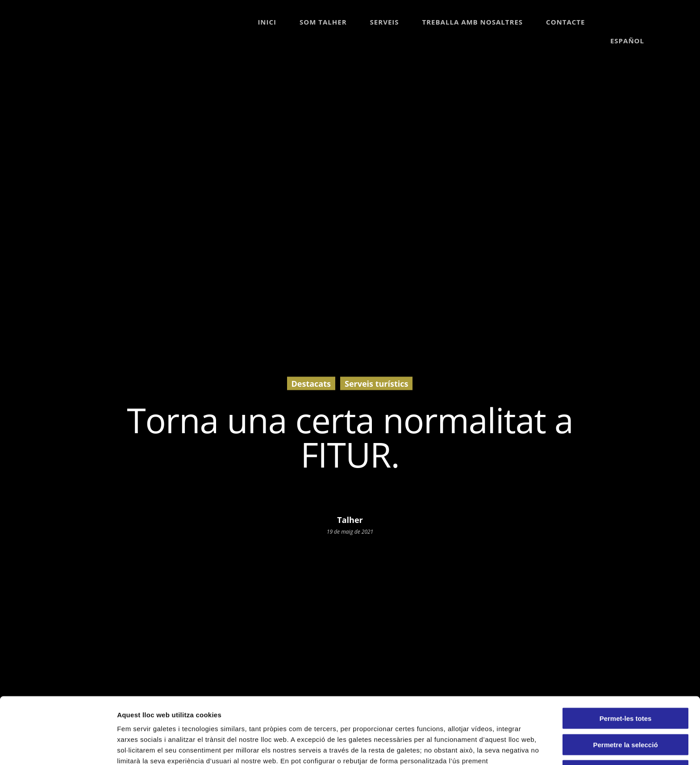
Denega (625, 704)
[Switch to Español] (626, 22)
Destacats (311, 383)
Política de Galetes (351, 705)
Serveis (385, 22)
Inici (267, 22)
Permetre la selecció (625, 678)
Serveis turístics (376, 383)
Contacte (565, 22)
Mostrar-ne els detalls (152, 747)
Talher (350, 519)
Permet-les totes (626, 652)
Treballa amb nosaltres (473, 22)
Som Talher (323, 22)
